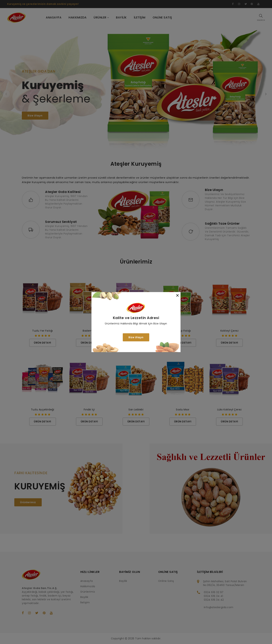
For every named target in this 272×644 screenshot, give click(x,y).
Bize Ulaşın (136, 337)
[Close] (178, 295)
